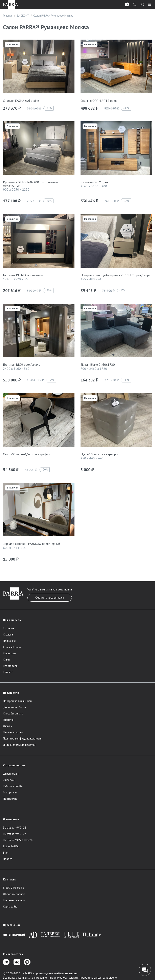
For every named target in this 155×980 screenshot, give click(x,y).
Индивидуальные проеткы (19, 745)
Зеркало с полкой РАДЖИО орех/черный (31, 544)
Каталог (8, 672)
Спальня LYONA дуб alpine (21, 101)
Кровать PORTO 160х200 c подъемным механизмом (31, 184)
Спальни (8, 634)
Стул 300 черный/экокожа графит (27, 454)
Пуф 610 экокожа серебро (99, 454)
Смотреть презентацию (50, 598)
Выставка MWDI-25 (15, 828)
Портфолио (10, 799)
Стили (6, 660)
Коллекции (10, 653)
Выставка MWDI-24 (15, 834)
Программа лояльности (17, 701)
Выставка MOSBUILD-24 (18, 840)
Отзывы (8, 726)
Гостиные (8, 628)
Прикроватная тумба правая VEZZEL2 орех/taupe (115, 275)
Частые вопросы (13, 732)
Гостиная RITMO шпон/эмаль (23, 275)
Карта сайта (10, 906)
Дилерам (9, 780)
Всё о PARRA (11, 846)
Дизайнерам (11, 774)
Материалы (10, 792)
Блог (6, 853)
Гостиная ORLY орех (94, 182)
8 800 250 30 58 (14, 888)
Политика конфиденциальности (22, 738)
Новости (8, 859)
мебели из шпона (66, 973)
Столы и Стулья (12, 647)
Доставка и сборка (15, 707)
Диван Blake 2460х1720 (98, 364)
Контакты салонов (14, 900)
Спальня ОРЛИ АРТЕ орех (99, 101)
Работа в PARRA (13, 786)
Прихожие (9, 641)
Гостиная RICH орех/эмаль (21, 364)
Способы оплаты (13, 713)
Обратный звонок (14, 894)
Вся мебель (10, 666)
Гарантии (8, 720)
